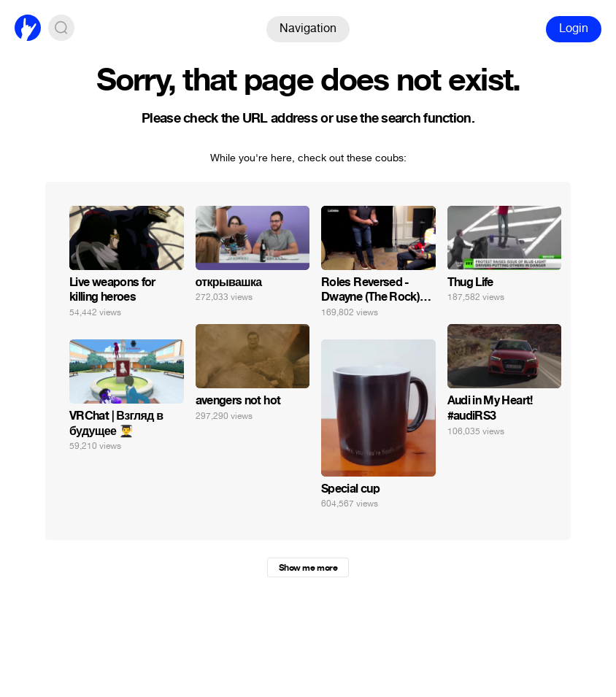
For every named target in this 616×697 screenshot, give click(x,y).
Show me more (308, 568)
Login (574, 28)
